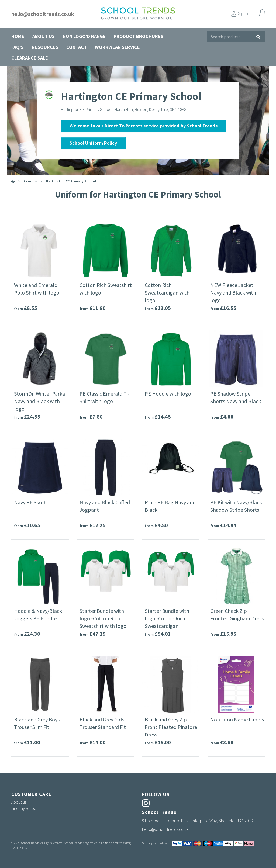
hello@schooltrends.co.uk (43, 14)
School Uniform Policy (93, 143)
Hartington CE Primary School (71, 181)
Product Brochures (139, 36)
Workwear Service (117, 47)
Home (18, 36)
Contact (77, 47)
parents (30, 181)
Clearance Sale (30, 58)
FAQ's (18, 47)
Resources (45, 47)
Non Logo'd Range (84, 36)
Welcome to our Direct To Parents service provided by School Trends (144, 126)
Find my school (24, 808)
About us (44, 36)
